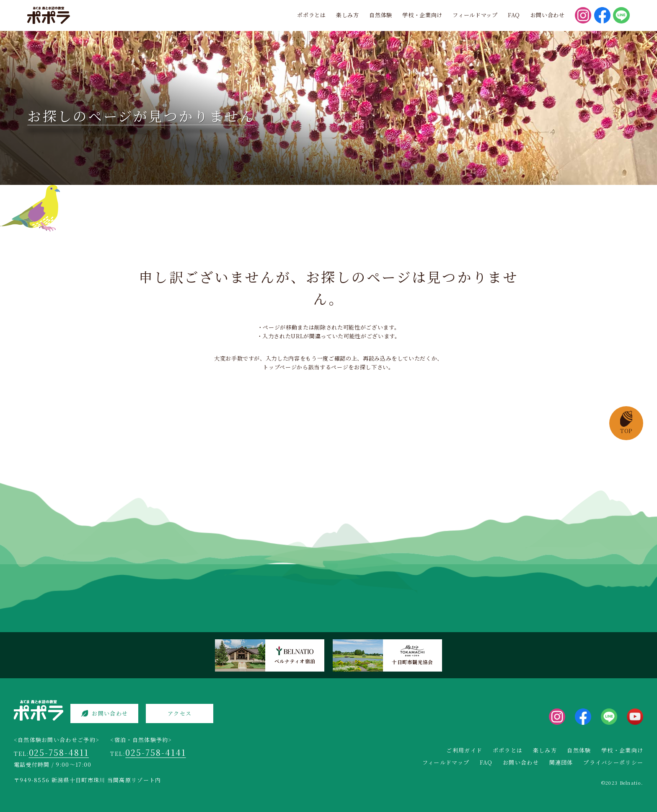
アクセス (180, 713)
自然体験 (381, 15)
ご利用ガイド (464, 750)
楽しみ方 (348, 15)
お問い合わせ (548, 15)
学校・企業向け (422, 15)
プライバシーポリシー (613, 762)
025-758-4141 (156, 752)
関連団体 (561, 762)
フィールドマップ (475, 15)
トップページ (280, 367)
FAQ (514, 15)
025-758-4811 (59, 752)
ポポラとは (311, 15)
